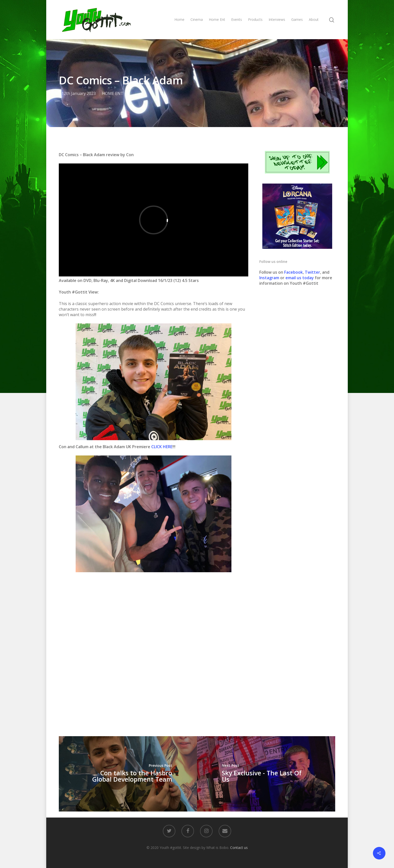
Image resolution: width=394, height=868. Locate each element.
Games (297, 19)
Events (237, 19)
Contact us (239, 848)
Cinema (197, 19)
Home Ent (217, 19)
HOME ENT (113, 93)
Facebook (293, 272)
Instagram (270, 278)
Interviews (277, 19)
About (314, 19)
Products (255, 19)
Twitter (312, 272)
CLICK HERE (162, 447)
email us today (300, 278)
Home (179, 19)
